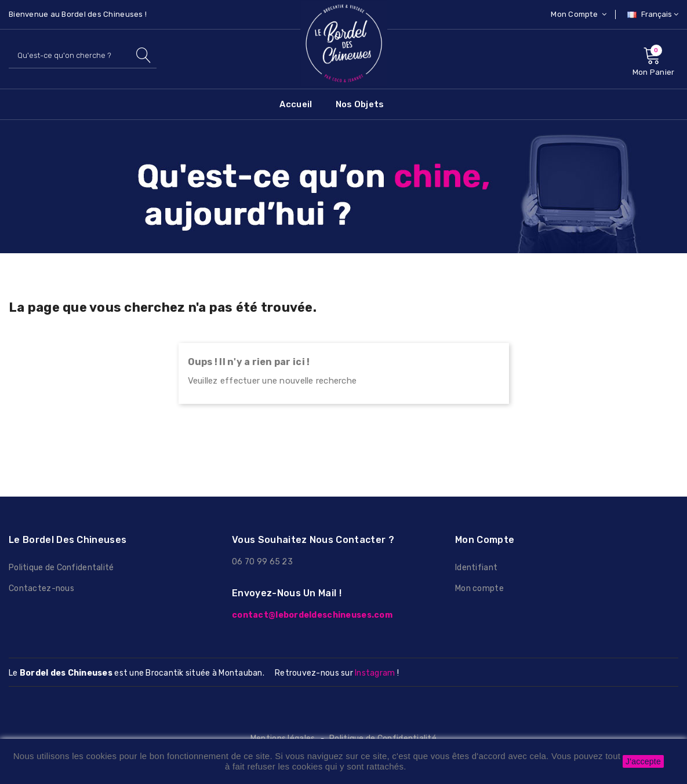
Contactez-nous (41, 588)
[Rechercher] (83, 55)
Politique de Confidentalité (61, 568)
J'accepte (643, 761)
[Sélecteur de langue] (651, 14)
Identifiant (476, 568)
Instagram (375, 673)
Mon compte (479, 588)
